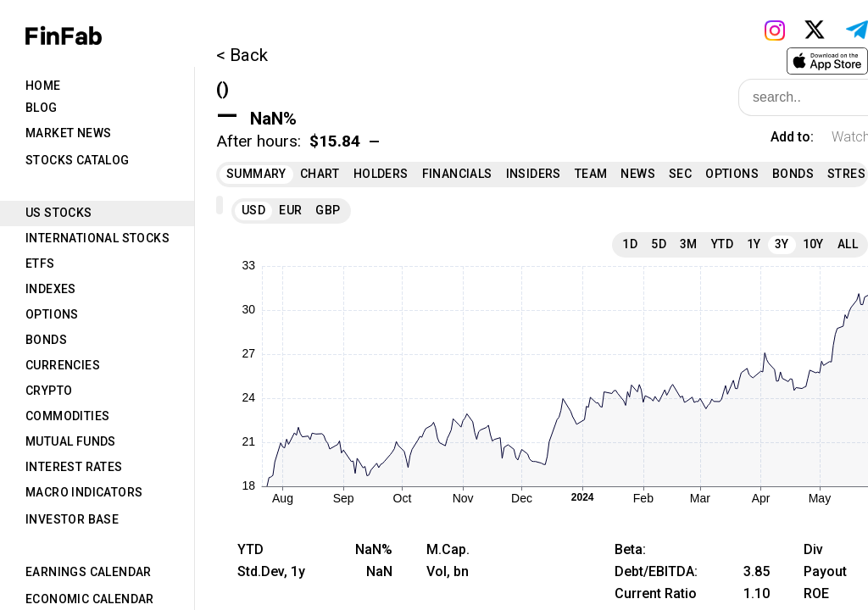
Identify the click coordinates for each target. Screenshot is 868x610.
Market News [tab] (68, 133)
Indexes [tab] (51, 289)
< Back (242, 55)
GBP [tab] (328, 210)
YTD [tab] (722, 244)
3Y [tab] (782, 244)
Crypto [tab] (49, 391)
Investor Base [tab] (72, 519)
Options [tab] (52, 314)
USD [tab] (253, 210)
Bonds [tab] (46, 340)
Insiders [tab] (534, 174)
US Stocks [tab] (59, 213)
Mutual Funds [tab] (71, 441)
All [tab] (848, 244)
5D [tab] (659, 244)
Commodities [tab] (67, 416)
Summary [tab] (256, 174)
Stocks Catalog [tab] (78, 160)
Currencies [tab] (63, 365)
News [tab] (638, 174)
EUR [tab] (290, 210)
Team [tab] (591, 174)
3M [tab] (689, 244)
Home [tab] (43, 86)
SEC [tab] (680, 174)
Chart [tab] (320, 174)
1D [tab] (630, 244)
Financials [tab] (457, 174)
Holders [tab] (381, 174)
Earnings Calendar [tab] (89, 572)
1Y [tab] (754, 244)
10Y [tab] (813, 244)
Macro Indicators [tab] (84, 492)
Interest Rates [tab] (74, 467)
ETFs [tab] (40, 263)
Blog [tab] (42, 108)
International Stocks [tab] (97, 238)
